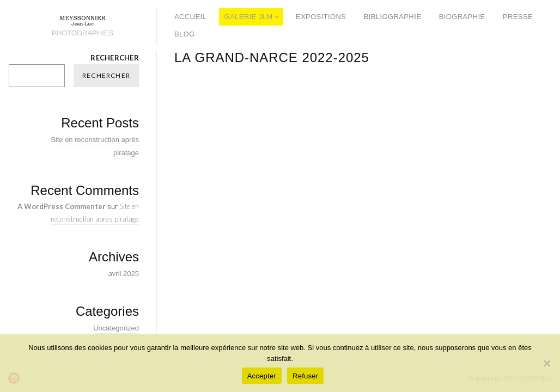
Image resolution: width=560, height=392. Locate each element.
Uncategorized (116, 328)
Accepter (262, 376)
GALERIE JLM (249, 17)
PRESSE (518, 17)
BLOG (185, 34)
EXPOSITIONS (321, 17)
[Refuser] (546, 363)
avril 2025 (124, 274)
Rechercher (115, 58)
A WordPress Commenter (62, 206)
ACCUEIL (190, 17)
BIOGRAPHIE (462, 17)
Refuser (305, 376)
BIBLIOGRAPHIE (393, 17)
